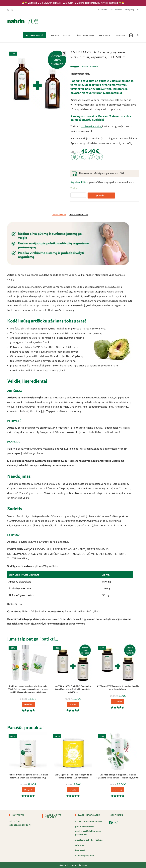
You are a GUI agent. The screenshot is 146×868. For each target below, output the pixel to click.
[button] (64, 53)
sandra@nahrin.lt (20, 825)
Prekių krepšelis (131, 10)
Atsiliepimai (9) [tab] (79, 214)
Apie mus (79, 845)
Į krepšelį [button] (28, 704)
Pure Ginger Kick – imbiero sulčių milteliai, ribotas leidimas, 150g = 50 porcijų (73, 776)
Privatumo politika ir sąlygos (89, 840)
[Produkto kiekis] (78, 195)
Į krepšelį (101, 196)
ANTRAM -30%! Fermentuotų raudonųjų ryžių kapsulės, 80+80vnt (118, 688)
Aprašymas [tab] (59, 214)
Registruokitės (78, 182)
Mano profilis (116, 10)
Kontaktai (103, 10)
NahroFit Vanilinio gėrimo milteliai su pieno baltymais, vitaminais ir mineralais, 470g (28, 776)
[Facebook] (9, 10)
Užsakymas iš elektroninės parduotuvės (88, 833)
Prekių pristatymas (84, 827)
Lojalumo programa (84, 855)
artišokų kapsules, (91, 126)
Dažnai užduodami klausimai (89, 821)
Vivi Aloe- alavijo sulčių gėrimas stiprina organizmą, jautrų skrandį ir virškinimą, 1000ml (118, 776)
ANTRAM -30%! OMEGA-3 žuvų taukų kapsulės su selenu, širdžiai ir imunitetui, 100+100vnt (73, 689)
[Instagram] (12, 10)
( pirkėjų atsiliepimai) (90, 66)
